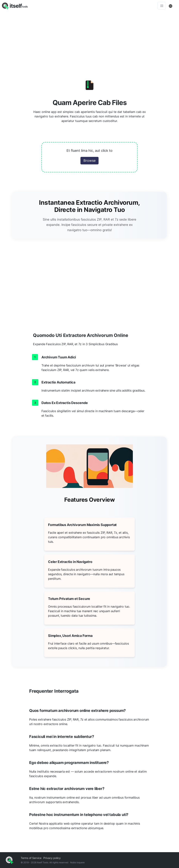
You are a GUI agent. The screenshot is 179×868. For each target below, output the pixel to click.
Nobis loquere (77, 862)
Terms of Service (31, 858)
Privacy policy (52, 858)
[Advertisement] (89, 40)
